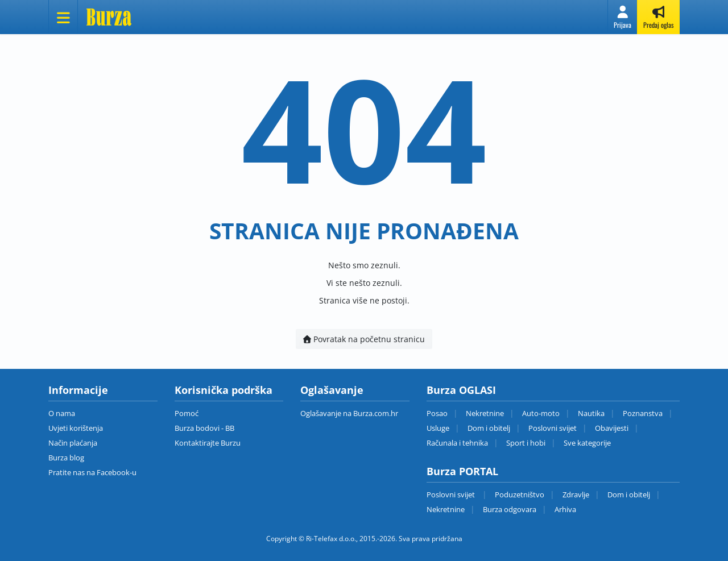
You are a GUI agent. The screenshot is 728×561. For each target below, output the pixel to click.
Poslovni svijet (553, 428)
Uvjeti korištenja (76, 428)
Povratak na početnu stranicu (364, 339)
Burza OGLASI (461, 390)
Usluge (438, 428)
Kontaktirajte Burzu (208, 443)
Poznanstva (643, 413)
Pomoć (187, 413)
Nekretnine (485, 413)
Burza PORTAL (462, 471)
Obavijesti (612, 428)
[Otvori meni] (63, 17)
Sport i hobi (526, 443)
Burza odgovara (510, 509)
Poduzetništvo (520, 494)
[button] (622, 17)
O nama (62, 413)
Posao (437, 413)
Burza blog (66, 458)
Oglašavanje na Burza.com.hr (349, 413)
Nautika (591, 413)
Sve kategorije (587, 443)
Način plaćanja (73, 443)
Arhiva (565, 509)
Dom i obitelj (489, 428)
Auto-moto (541, 413)
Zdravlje (576, 494)
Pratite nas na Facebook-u (92, 472)
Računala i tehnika (457, 443)
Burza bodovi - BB (204, 428)
